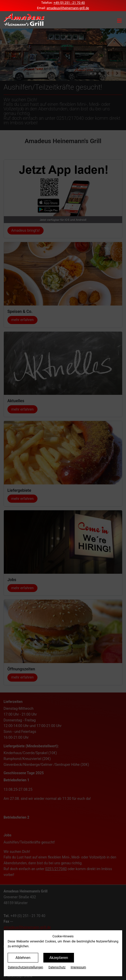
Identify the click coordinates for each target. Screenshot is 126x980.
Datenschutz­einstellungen (26, 967)
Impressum (78, 967)
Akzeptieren (59, 958)
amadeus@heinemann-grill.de (68, 8)
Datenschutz (57, 967)
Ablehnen (23, 958)
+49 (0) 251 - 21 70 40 (69, 3)
